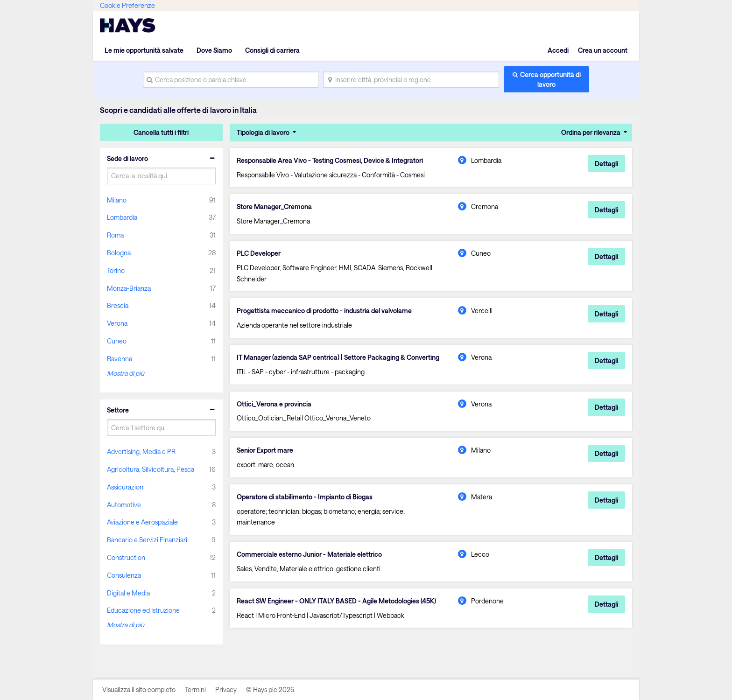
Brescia (118, 305)
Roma (115, 235)
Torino (116, 270)
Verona (117, 323)
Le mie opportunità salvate (144, 50)
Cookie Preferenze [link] (127, 5)
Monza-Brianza (129, 288)
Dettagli (606, 164)
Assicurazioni (126, 487)
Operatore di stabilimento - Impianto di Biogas (305, 497)
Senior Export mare (265, 450)
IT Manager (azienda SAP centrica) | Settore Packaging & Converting (338, 357)
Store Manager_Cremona (274, 207)
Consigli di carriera (272, 50)
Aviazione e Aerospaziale (142, 522)
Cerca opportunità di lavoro (550, 79)
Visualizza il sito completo (139, 689)
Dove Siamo (214, 50)
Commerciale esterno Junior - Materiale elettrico (309, 554)
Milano (117, 200)
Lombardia (122, 217)
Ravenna (120, 359)
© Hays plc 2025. (271, 689)
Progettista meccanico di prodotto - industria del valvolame (324, 311)
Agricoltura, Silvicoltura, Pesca (151, 469)
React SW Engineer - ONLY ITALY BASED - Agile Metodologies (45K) (336, 601)
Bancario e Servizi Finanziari (147, 540)
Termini (195, 689)
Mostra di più (126, 373)
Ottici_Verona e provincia (274, 404)
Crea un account (603, 50)
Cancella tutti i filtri (161, 132)
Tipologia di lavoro (263, 132)
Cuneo (117, 341)
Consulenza (124, 575)
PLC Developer (259, 253)
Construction (126, 557)
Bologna (119, 253)
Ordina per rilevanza (591, 132)
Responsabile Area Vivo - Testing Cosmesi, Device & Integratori (330, 161)
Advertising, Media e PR (141, 451)
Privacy (226, 689)
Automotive (124, 505)
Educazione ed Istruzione (143, 610)
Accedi (558, 50)
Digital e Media (128, 593)
